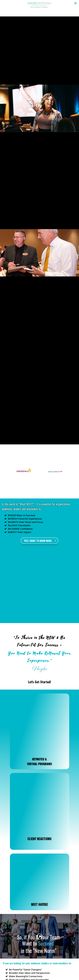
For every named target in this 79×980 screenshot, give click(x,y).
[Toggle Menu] (75, 3)
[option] (24, 472)
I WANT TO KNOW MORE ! (40, 934)
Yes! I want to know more (38, 541)
